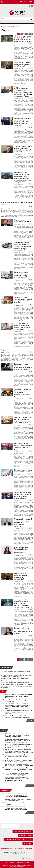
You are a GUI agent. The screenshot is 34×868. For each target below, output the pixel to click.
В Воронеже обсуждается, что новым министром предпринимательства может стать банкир (23, 420)
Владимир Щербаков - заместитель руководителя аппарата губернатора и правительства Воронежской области (16, 808)
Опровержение (7, 350)
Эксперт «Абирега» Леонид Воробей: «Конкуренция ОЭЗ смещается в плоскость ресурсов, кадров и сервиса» (17, 756)
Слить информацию (27, 865)
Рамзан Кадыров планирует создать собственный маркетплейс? (20, 576)
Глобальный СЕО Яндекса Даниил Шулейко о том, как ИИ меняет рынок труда (18, 761)
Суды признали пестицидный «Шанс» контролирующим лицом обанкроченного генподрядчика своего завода (17, 779)
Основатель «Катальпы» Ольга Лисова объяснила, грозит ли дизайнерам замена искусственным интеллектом (17, 735)
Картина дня (18, 831)
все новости (30, 786)
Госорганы (22, 867)
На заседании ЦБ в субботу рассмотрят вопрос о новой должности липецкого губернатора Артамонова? (23, 604)
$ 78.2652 (23, 2)
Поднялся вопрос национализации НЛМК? (23, 221)
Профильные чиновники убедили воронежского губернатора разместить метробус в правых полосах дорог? (22, 246)
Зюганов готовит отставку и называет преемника (23, 471)
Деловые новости (25, 835)
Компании (17, 867)
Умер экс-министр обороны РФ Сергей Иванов (15, 679)
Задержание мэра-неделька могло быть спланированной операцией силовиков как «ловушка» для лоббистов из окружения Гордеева (23, 91)
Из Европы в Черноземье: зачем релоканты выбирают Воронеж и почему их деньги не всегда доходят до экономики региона (18, 741)
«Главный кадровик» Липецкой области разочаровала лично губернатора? (21, 550)
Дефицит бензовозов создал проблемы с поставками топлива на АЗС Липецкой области (17, 676)
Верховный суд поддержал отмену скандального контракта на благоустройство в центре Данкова (15, 682)
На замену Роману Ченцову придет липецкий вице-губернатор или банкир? (23, 300)
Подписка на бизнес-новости (9, 865)
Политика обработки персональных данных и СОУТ (17, 849)
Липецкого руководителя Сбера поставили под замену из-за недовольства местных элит (23, 393)
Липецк (4, 826)
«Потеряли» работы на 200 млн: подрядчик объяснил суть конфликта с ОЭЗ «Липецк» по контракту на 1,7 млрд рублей (17, 686)
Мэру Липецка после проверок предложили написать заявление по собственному (22, 326)
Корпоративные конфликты (15, 839)
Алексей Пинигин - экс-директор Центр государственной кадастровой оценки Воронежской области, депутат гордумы (17, 795)
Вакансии (19, 865)
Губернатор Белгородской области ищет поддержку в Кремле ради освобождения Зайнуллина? (23, 523)
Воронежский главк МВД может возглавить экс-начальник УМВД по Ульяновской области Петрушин (22, 122)
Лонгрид (3, 731)
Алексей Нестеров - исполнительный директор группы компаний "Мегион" (18, 800)
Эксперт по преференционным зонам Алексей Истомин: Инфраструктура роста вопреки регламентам (18, 746)
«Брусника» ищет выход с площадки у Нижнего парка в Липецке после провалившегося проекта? (23, 39)
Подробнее (30, 813)
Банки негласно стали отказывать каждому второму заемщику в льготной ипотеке (22, 275)
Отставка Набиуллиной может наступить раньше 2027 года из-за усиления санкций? (23, 631)
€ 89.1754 (30, 2)
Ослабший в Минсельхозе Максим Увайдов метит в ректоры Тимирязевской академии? (23, 149)
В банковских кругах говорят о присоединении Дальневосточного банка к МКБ (23, 446)
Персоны (11, 867)
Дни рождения (5, 791)
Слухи (3, 692)
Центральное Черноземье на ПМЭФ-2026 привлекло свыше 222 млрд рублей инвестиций (19, 765)
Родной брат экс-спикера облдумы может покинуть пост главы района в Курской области (23, 495)
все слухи (30, 720)
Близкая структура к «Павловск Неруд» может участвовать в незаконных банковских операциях (23, 367)
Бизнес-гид (28, 843)
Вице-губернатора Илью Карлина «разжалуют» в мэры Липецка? (22, 64)
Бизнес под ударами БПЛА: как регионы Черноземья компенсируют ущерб (17, 774)
